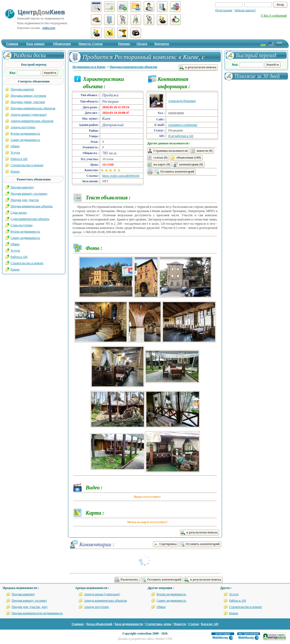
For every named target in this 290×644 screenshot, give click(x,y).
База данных (35, 44)
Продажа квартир (22, 89)
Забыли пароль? (245, 10)
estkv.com (49, 28)
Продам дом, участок (25, 200)
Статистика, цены (158, 624)
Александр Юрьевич (182, 101)
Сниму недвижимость (25, 140)
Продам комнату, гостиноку (29, 194)
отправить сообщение (183, 125)
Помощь (124, 44)
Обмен (15, 146)
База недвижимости (129, 624)
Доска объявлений (99, 624)
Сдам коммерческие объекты (30, 219)
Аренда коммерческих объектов (32, 121)
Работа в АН (19, 159)
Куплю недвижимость (25, 134)
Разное (15, 171)
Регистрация (224, 10)
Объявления (62, 44)
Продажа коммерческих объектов (133, 67)
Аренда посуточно (23, 127)
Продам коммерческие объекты (32, 206)
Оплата (142, 44)
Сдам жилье (19, 213)
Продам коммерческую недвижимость (37, 613)
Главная (12, 44)
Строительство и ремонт (27, 165)
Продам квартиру (22, 187)
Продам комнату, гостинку (29, 601)
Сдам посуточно (21, 225)
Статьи (193, 624)
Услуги (15, 153)
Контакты (162, 44)
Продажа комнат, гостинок (28, 96)
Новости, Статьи (91, 44)
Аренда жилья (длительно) (29, 115)
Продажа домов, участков (28, 102)
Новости (180, 624)
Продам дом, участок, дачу (30, 607)
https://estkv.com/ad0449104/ (121, 176)
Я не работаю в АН (181, 136)
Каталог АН (210, 624)
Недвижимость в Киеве (89, 67)
